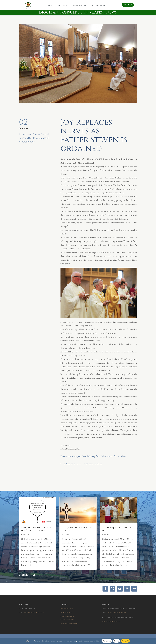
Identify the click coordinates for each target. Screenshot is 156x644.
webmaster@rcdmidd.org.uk (111, 621)
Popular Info (80, 5)
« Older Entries (30, 575)
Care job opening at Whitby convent (77, 529)
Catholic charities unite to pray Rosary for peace (37, 529)
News (66, 5)
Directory (54, 5)
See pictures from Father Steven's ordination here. (82, 464)
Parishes (23, 138)
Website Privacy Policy (67, 620)
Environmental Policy (67, 609)
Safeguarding (100, 5)
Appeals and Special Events (33, 134)
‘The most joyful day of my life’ (117, 529)
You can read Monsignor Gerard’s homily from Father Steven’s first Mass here (93, 456)
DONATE (128, 5)
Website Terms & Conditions (69, 624)
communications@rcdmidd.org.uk (34, 612)
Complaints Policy (66, 612)
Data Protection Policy (67, 616)
